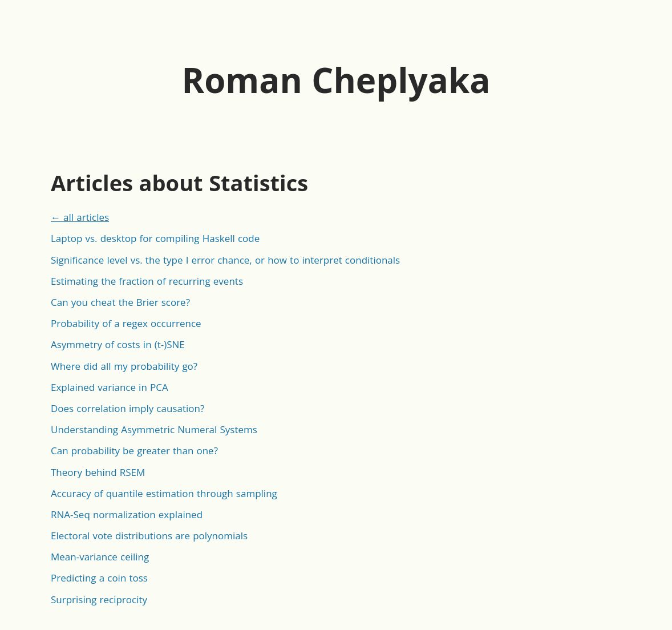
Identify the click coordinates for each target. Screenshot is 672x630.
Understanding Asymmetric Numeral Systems (154, 429)
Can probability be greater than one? (134, 451)
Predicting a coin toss (99, 578)
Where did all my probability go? (124, 366)
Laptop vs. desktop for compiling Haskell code (155, 238)
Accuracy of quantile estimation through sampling (164, 493)
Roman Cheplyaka (336, 80)
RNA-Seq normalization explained (127, 514)
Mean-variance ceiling (100, 557)
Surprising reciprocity (99, 599)
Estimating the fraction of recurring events (147, 281)
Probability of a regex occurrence (126, 323)
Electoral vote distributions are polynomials (149, 536)
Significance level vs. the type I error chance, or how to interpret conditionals (225, 260)
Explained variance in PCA (110, 387)
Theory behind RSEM (98, 472)
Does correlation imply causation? (127, 408)
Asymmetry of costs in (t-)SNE (118, 344)
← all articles (80, 217)
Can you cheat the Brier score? (120, 302)
